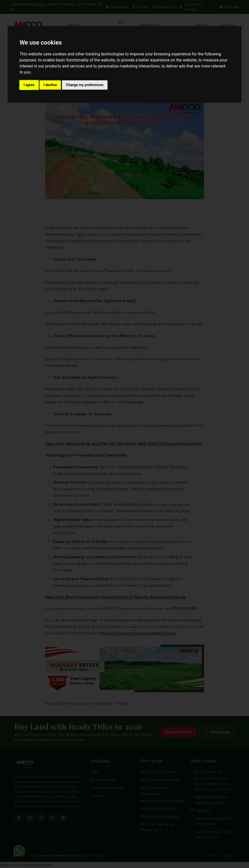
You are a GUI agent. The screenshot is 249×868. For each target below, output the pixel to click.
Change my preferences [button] (85, 85)
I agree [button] (29, 85)
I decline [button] (50, 85)
